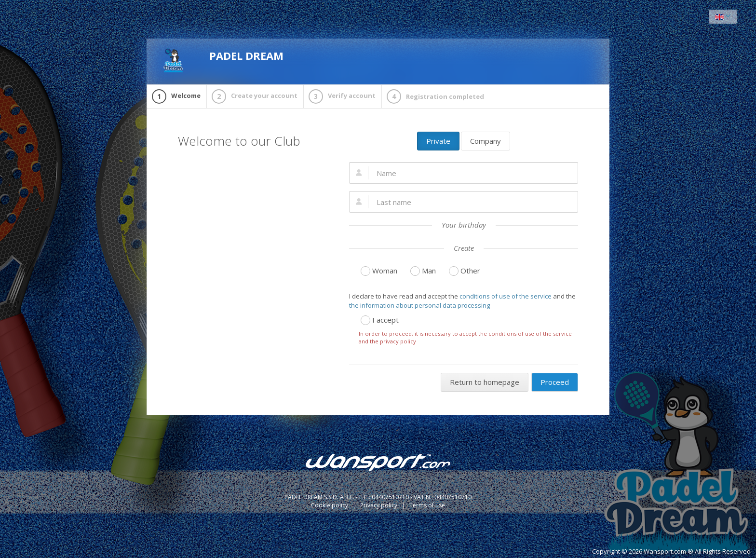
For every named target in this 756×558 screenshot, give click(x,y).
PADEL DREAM (222, 60)
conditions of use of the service (506, 296)
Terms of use (427, 505)
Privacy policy (379, 505)
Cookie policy (330, 505)
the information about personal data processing (419, 305)
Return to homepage (485, 382)
